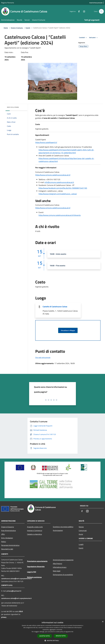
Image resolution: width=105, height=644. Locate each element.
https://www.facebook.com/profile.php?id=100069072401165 (63, 188)
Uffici (3, 534)
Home (6, 28)
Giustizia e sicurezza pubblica (63, 527)
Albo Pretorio (57, 564)
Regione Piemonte (8, 3)
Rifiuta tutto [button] (61, 636)
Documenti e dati (7, 549)
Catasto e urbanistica (34, 534)
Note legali (57, 571)
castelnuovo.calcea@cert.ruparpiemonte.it (16, 578)
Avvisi (81, 534)
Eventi (28, 28)
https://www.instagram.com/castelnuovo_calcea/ (58, 194)
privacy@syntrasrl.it (14, 591)
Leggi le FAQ (32, 572)
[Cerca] (101, 11)
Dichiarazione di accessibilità (63, 575)
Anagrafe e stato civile (35, 527)
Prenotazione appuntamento (37, 561)
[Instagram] (83, 11)
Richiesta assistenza (34, 577)
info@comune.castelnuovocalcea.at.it (59, 182)
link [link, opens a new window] (72, 632)
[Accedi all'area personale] (96, 3)
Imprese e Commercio (35, 531)
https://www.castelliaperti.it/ (46, 142)
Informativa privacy (60, 567)
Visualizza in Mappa (68, 330)
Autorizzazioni (58, 530)
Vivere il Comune (17, 28)
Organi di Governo (8, 527)
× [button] (103, 622)
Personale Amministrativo (10, 545)
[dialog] (52, 632)
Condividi (83, 38)
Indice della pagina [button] (13, 107)
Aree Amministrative (9, 531)
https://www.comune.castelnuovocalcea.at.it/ (53, 175)
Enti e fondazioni (7, 538)
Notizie (81, 527)
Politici (4, 542)
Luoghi (81, 544)
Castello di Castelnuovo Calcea (55, 307)
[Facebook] (78, 11)
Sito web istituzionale (43, 357)
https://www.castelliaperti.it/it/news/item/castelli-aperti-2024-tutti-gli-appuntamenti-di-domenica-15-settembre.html (66, 151)
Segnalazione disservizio (36, 566)
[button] (52, 641)
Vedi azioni (94, 38)
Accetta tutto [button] (45, 636)
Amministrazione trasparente (63, 560)
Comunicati (83, 531)
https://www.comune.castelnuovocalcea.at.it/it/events (60, 215)
